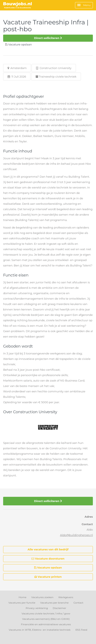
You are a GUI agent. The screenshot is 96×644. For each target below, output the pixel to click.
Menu (84, 5)
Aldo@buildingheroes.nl (76, 535)
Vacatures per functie (22, 603)
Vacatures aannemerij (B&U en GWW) (46, 619)
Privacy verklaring (37, 608)
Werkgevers (66, 597)
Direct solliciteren (48, 38)
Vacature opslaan (48, 567)
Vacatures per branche (54, 603)
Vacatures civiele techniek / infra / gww (46, 613)
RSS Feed (81, 630)
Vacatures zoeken (42, 597)
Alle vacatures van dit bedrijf (48, 549)
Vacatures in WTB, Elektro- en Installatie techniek (40, 630)
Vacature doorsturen (48, 559)
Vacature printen (48, 577)
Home (23, 597)
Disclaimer (60, 608)
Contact (78, 603)
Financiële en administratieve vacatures (46, 624)
